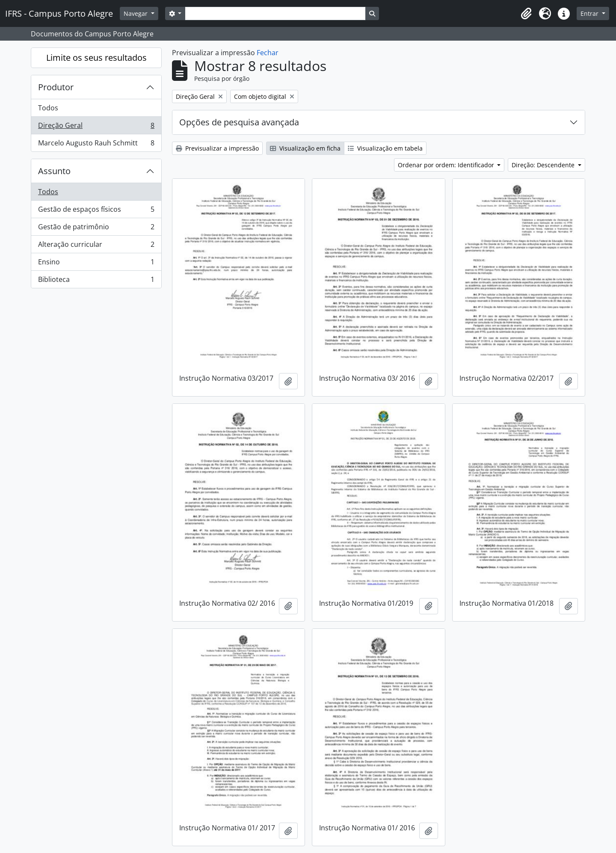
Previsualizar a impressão (217, 148)
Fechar (268, 53)
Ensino (96, 264)
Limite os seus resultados (96, 58)
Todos (48, 108)
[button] (526, 14)
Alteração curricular (96, 246)
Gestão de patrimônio (96, 229)
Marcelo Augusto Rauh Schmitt (96, 145)
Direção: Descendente (544, 165)
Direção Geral (96, 127)
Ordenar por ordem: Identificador (447, 165)
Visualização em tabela (385, 148)
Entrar (590, 13)
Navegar (136, 13)
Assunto (54, 171)
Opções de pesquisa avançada (239, 122)
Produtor (56, 87)
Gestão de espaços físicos (96, 211)
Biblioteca (96, 281)
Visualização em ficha (305, 148)
